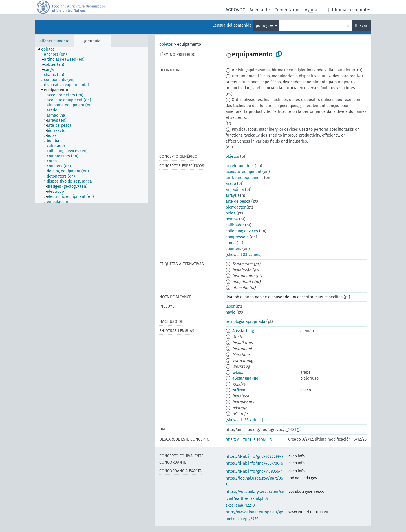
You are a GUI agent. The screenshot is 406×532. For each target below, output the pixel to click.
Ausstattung (243, 331)
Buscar (361, 26)
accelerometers (240, 166)
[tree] (92, 125)
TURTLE (249, 440)
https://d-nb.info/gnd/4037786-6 (254, 463)
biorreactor (236, 207)
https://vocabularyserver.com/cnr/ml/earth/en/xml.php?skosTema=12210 (255, 499)
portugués (265, 26)
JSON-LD (264, 440)
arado (231, 184)
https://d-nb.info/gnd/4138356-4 (254, 471)
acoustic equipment (243, 172)
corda (231, 243)
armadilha (235, 190)
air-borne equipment (244, 178)
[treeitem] (50, 49)
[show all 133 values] (244, 420)
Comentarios (287, 10)
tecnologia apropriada (245, 322)
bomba (232, 219)
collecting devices (242, 231)
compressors (237, 237)
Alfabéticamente (54, 41)
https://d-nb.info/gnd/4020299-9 (254, 457)
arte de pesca (238, 201)
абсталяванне (245, 378)
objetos (166, 44)
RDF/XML (233, 440)
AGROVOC (235, 10)
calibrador (235, 225)
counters (233, 249)
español (358, 10)
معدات (238, 372)
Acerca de (260, 10)
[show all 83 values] (244, 255)
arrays (231, 195)
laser (230, 306)
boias (230, 213)
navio (230, 312)
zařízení (239, 390)
